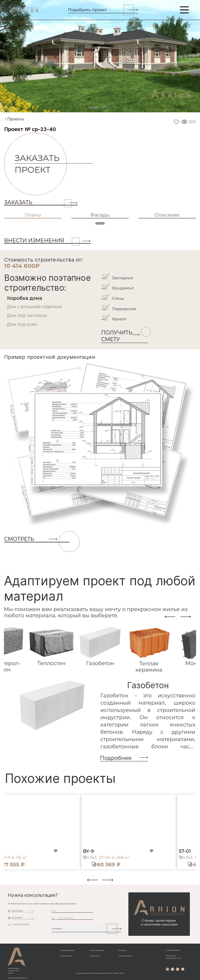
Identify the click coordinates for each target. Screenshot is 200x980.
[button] (7, 882)
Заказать (38, 202)
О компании (94, 956)
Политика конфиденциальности (18, 978)
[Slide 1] (93, 108)
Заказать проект (41, 164)
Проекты (16, 119)
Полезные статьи (126, 956)
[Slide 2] (107, 108)
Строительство (67, 956)
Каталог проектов (96, 950)
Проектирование (68, 950)
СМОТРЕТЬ (37, 539)
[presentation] (170, 617)
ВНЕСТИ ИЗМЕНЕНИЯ (42, 241)
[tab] (52, 298)
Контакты (123, 950)
